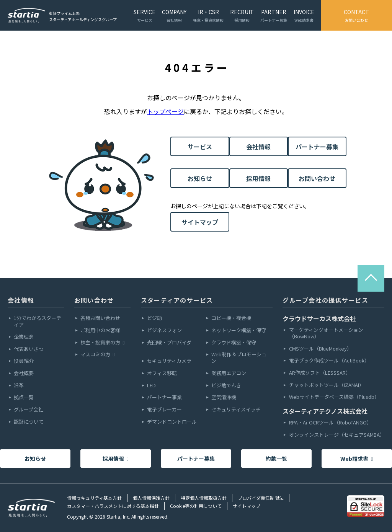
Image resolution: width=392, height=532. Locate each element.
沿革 (19, 386)
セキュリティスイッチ (236, 410)
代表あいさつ (29, 349)
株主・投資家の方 (102, 343)
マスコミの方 (97, 355)
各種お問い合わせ (100, 318)
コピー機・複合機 (231, 318)
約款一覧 (276, 459)
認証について (29, 422)
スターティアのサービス (177, 300)
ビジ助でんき (226, 386)
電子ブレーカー (164, 410)
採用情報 (258, 178)
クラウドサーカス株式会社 (319, 318)
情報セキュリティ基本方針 (94, 498)
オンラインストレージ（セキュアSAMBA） (337, 435)
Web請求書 (357, 459)
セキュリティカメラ (169, 361)
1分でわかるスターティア (38, 321)
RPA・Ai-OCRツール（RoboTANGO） (330, 423)
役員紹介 (24, 361)
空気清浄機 (224, 397)
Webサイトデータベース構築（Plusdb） (334, 397)
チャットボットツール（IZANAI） (327, 385)
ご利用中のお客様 (100, 330)
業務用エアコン (229, 373)
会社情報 (258, 147)
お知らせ (200, 178)
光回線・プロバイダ (169, 343)
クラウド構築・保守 (234, 343)
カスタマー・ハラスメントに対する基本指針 (113, 506)
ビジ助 (154, 318)
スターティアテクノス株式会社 (325, 411)
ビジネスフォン (164, 330)
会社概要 (24, 373)
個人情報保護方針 (151, 498)
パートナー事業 (164, 397)
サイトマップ (200, 222)
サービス (200, 147)
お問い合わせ (317, 178)
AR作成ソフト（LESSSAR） (320, 373)
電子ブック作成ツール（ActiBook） (329, 361)
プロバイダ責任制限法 (261, 498)
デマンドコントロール (172, 422)
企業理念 (24, 337)
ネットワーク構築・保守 (239, 330)
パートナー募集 (317, 147)
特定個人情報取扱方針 (204, 498)
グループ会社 (29, 410)
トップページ (165, 111)
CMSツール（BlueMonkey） (320, 349)
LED (151, 386)
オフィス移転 (162, 373)
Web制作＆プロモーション (239, 358)
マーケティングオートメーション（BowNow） (326, 333)
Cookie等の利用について (196, 506)
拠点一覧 (24, 397)
